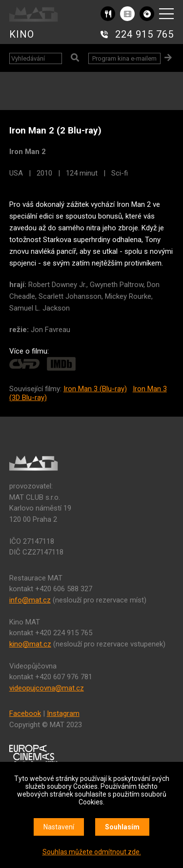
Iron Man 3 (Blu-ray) (95, 389)
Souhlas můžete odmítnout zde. (92, 852)
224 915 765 (144, 34)
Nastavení (59, 827)
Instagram (63, 713)
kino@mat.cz (30, 644)
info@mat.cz (30, 600)
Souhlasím (122, 827)
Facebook (25, 713)
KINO (22, 34)
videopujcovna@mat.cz (47, 688)
